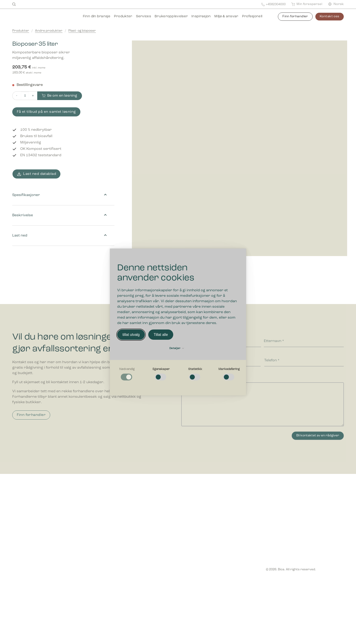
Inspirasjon (201, 16)
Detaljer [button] (177, 348)
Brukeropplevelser (171, 16)
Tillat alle (161, 335)
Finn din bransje (97, 16)
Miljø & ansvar (226, 16)
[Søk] (14, 4)
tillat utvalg (131, 335)
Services (143, 16)
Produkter (123, 16)
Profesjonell (252, 16)
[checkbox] (127, 374)
